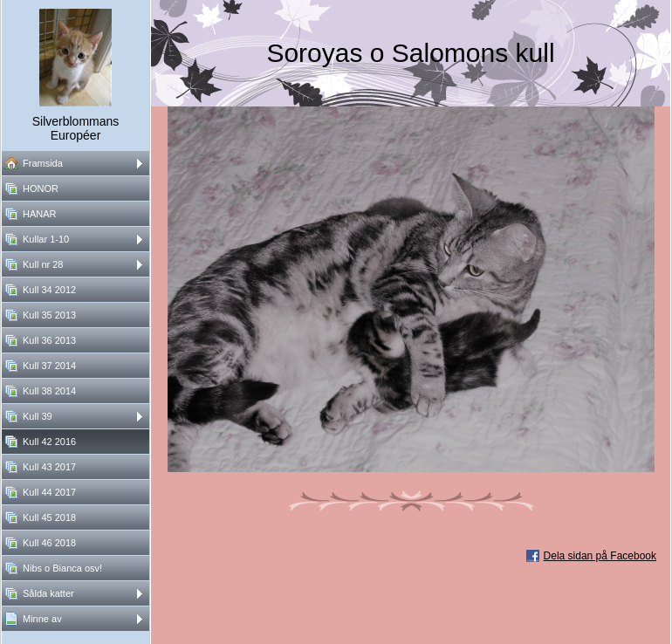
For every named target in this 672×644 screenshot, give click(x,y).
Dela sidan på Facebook (600, 556)
